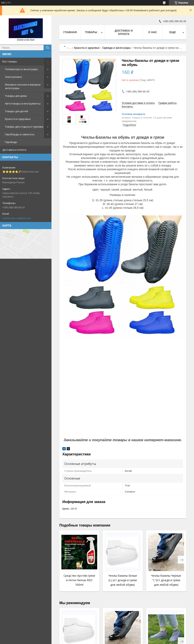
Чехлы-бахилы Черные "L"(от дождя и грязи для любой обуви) (166, 580)
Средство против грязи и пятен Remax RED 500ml (79, 580)
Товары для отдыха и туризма (24, 127)
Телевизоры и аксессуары (21, 69)
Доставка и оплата (14, 150)
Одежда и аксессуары (116, 48)
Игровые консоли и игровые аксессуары (23, 86)
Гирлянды (11, 142)
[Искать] (48, 48)
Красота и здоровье (18, 119)
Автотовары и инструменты (23, 103)
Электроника (13, 77)
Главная (70, 32)
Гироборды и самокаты (20, 134)
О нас (153, 32)
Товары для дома (16, 96)
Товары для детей (16, 111)
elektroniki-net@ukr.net (17, 218)
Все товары (10, 61)
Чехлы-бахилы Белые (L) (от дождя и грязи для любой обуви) (123, 580)
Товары (91, 32)
